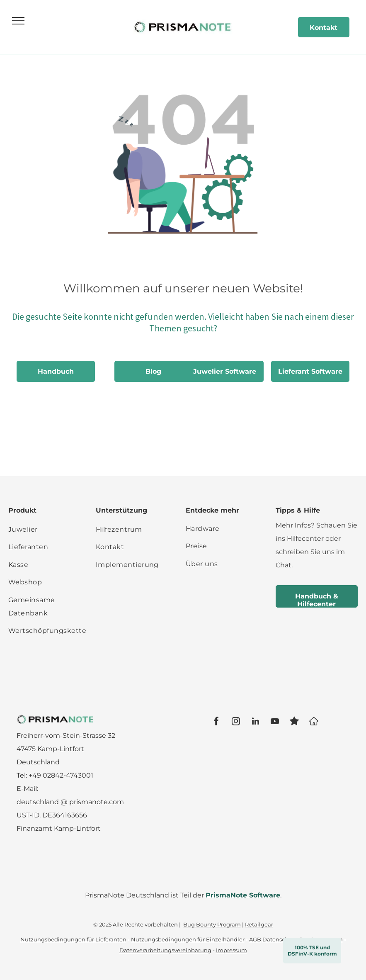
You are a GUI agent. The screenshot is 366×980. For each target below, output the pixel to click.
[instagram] (236, 722)
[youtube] (275, 722)
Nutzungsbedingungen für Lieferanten (73, 939)
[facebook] (216, 722)
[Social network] (294, 722)
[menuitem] (47, 530)
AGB (255, 939)
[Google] (314, 722)
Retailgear (259, 924)
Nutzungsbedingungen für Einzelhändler (188, 939)
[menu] (18, 21)
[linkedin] (255, 722)
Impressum (231, 950)
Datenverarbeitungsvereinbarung (165, 950)
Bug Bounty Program (212, 924)
